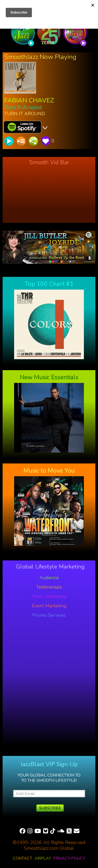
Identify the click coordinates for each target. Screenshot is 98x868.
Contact (22, 858)
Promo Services (49, 615)
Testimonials (49, 587)
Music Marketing (49, 596)
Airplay (43, 858)
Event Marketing (49, 606)
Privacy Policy (69, 858)
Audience (49, 578)
